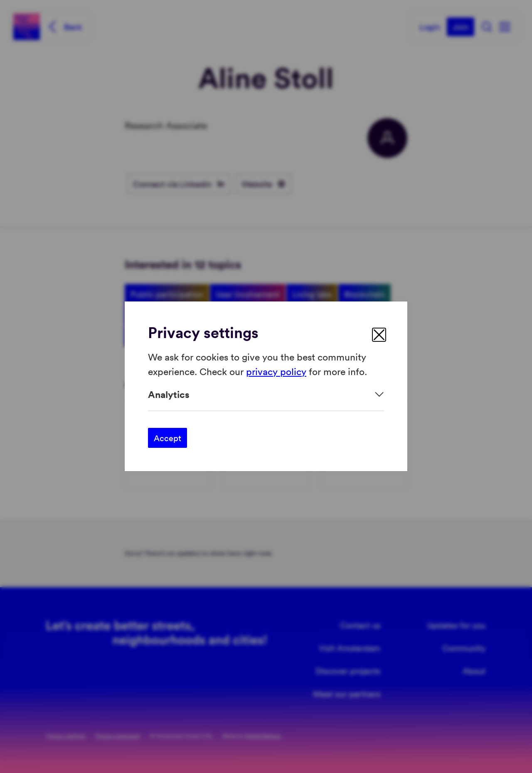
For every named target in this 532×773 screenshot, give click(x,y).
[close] (379, 335)
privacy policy (276, 371)
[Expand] (266, 394)
